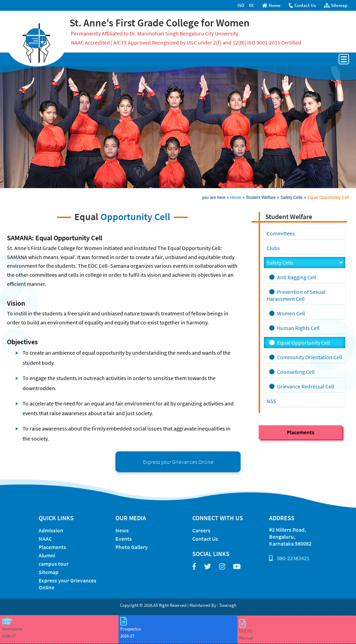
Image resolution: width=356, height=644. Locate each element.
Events (124, 539)
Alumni (47, 555)
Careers (201, 530)
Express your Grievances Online (178, 462)
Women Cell (287, 313)
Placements (301, 432)
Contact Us (302, 5)
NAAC (45, 539)
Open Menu (344, 59)
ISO (241, 5)
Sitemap (336, 5)
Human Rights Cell (294, 328)
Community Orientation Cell (306, 357)
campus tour (54, 564)
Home (271, 5)
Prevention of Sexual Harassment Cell (296, 295)
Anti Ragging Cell (293, 277)
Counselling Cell (292, 372)
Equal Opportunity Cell (328, 198)
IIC (252, 5)
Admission (51, 530)
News (122, 530)
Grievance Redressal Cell (302, 386)
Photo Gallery (132, 547)
